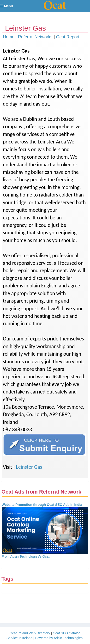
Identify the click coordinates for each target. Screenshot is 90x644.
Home (9, 37)
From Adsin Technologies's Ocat (26, 556)
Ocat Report (68, 37)
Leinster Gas (29, 467)
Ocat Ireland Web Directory (30, 633)
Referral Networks (35, 37)
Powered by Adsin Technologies (59, 638)
